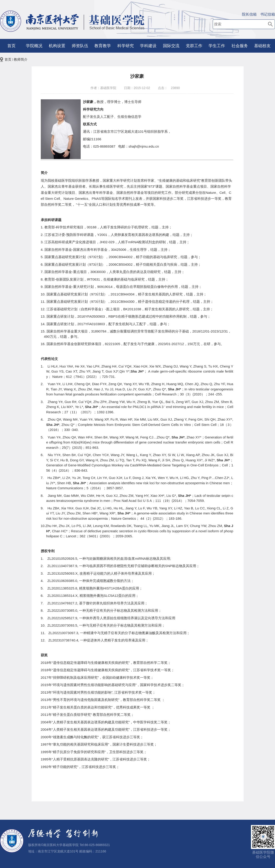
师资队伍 (80, 46)
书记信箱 (268, 14)
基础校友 (262, 46)
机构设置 (57, 46)
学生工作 (217, 46)
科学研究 (126, 46)
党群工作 (194, 46)
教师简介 (21, 59)
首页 (11, 46)
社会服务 (240, 46)
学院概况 (34, 46)
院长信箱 (249, 14)
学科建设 (148, 46)
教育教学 (103, 46)
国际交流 (171, 46)
